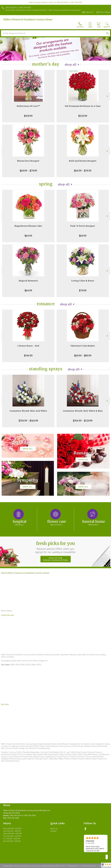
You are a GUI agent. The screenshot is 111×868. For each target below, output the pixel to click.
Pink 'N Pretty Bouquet (83, 226)
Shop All (71, 65)
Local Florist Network (89, 866)
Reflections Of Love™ (28, 106)
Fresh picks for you (56, 547)
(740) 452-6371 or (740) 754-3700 (18, 8)
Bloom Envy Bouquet (28, 161)
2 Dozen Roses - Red (28, 346)
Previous (3, 96)
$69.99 (83, 236)
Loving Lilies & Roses (83, 281)
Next (108, 96)
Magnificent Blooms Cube (28, 226)
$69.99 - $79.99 (28, 171)
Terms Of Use (60, 866)
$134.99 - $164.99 (28, 421)
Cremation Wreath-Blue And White (28, 411)
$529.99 (83, 116)
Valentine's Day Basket (83, 346)
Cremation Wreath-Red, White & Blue (83, 411)
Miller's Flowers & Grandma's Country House (28, 20)
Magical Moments (28, 281)
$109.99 (28, 116)
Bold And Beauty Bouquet (83, 161)
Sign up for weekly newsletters (56, 559)
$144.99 (28, 356)
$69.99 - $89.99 (83, 356)
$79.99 (83, 290)
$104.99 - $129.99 (83, 421)
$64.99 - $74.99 (83, 171)
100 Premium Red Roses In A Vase (83, 106)
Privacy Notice (73, 866)
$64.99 (28, 236)
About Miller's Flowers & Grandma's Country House (25, 573)
